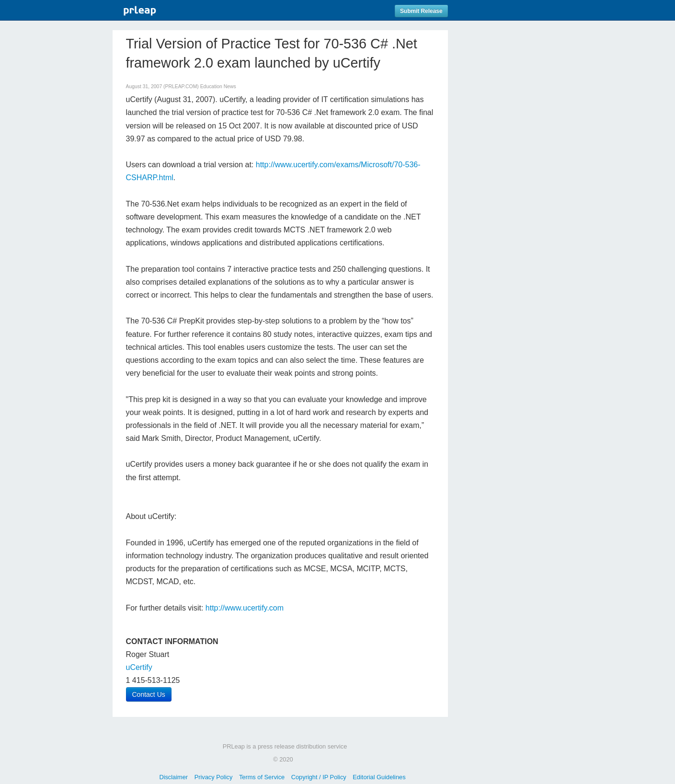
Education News (218, 86)
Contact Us (149, 694)
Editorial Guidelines (379, 777)
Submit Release (421, 11)
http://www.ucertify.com (245, 608)
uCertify (139, 667)
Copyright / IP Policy (319, 777)
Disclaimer (173, 777)
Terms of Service (262, 777)
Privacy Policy (214, 777)
